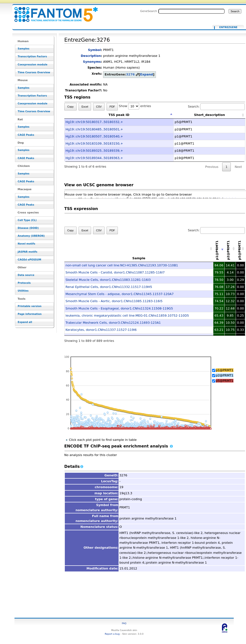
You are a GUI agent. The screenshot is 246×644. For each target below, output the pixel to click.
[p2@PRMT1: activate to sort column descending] (230, 249)
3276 (130, 74)
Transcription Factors (32, 56)
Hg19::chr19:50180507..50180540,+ (94, 136)
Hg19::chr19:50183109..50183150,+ (94, 143)
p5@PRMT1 (225, 381)
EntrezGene (228, 27)
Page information (30, 314)
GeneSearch (149, 11)
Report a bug (112, 634)
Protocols (24, 283)
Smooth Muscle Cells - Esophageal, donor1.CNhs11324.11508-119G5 (119, 308)
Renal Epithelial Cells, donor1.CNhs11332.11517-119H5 (109, 287)
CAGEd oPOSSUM (29, 260)
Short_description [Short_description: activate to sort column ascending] (209, 115)
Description (91, 56)
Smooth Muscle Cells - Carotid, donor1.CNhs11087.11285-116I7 (115, 272)
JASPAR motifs (27, 252)
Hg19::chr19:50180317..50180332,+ (94, 122)
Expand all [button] (25, 322)
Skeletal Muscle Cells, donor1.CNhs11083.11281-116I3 (108, 280)
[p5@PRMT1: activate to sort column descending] (241, 249)
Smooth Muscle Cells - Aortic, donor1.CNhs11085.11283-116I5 (114, 301)
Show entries (135, 106)
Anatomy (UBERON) (31, 236)
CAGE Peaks (26, 135)
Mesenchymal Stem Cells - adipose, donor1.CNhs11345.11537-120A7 (120, 294)
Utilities (23, 291)
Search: (216, 106)
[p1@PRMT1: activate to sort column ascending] (219, 249)
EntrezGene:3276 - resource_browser (53, 12)
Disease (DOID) (28, 228)
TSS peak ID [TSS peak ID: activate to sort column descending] (119, 115)
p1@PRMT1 (225, 370)
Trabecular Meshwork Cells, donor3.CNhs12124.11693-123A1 (113, 323)
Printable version (30, 306)
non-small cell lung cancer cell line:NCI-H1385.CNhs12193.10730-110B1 (122, 265)
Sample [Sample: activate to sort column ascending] (139, 258)
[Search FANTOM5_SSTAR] (191, 11)
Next (238, 167)
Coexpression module (33, 65)
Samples (24, 49)
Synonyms (92, 62)
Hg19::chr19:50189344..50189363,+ (94, 158)
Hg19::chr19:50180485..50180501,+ (94, 129)
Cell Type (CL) (27, 220)
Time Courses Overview (34, 72)
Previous (212, 167)
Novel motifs (26, 244)
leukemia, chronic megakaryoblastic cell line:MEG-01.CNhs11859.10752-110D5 (127, 316)
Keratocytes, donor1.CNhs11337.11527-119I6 (101, 330)
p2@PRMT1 (225, 375)
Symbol (94, 50)
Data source (26, 275)
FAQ (124, 623)
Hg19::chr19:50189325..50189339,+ (94, 151)
